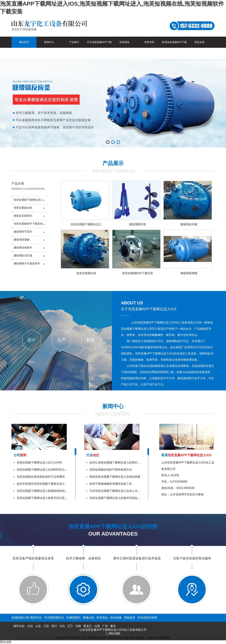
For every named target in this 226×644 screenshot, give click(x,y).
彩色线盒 (102, 618)
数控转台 (36, 618)
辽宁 (70, 626)
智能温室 (130, 618)
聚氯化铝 (89, 618)
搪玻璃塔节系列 (23, 232)
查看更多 (130, 394)
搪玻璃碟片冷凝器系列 (27, 263)
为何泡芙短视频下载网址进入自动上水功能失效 (119, 491)
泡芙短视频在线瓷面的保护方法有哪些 (41, 477)
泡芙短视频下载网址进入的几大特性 (39, 463)
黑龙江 (88, 626)
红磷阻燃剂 (73, 618)
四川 (54, 626)
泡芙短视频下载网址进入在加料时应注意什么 (45, 470)
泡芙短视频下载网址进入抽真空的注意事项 (44, 498)
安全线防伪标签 (147, 618)
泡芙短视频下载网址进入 (28, 200)
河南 (78, 626)
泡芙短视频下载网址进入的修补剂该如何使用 (118, 498)
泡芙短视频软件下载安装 (28, 224)
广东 (105, 626)
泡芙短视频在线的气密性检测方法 (111, 470)
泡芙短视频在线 (23, 208)
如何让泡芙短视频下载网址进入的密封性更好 (118, 463)
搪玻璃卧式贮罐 (23, 255)
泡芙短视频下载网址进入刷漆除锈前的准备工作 (46, 491)
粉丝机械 (116, 618)
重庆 (113, 626)
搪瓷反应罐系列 (23, 216)
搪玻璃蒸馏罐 (22, 240)
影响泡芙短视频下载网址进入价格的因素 (115, 477)
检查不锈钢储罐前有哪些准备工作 (111, 484)
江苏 (46, 626)
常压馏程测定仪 (54, 618)
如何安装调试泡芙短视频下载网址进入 (41, 484)
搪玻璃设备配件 (23, 247)
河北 (62, 626)
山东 (38, 626)
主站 (30, 626)
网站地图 (115, 633)
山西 (97, 626)
